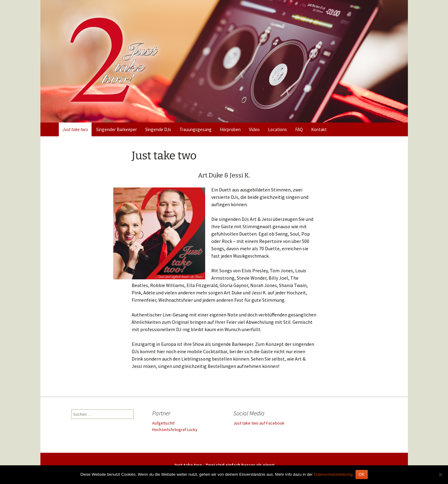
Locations (277, 129)
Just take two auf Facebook (259, 423)
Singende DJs (158, 129)
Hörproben (230, 129)
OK (361, 474)
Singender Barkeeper (117, 129)
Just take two (75, 129)
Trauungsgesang (196, 129)
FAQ (299, 129)
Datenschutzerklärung (333, 474)
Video (254, 129)
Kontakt (319, 129)
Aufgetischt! (163, 423)
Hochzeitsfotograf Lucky (175, 429)
